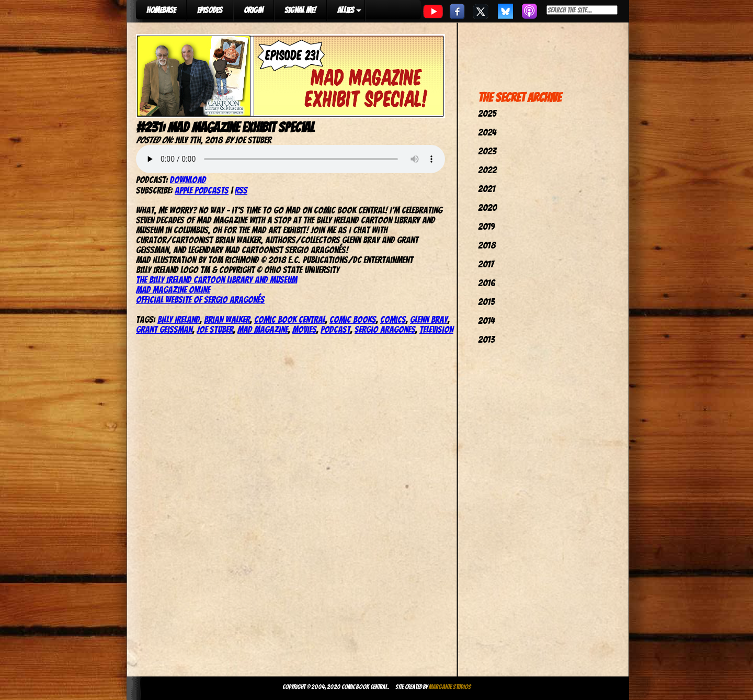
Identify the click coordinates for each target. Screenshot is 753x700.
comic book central (290, 319)
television (436, 329)
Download (188, 180)
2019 (486, 226)
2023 (487, 151)
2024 (487, 132)
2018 (487, 245)
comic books (353, 319)
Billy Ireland (179, 319)
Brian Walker (227, 319)
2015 (486, 302)
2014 (486, 320)
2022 (487, 170)
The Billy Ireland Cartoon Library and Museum (216, 280)
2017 (486, 264)
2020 (487, 207)
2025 (487, 113)
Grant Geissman (164, 329)
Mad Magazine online (173, 290)
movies (304, 329)
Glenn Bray (429, 319)
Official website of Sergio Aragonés (200, 300)
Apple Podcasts (202, 190)
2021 (487, 189)
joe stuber (215, 329)
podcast (335, 329)
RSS (241, 190)
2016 (487, 283)
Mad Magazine (263, 329)
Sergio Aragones (385, 329)
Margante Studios (450, 687)
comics (393, 319)
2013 (486, 339)
